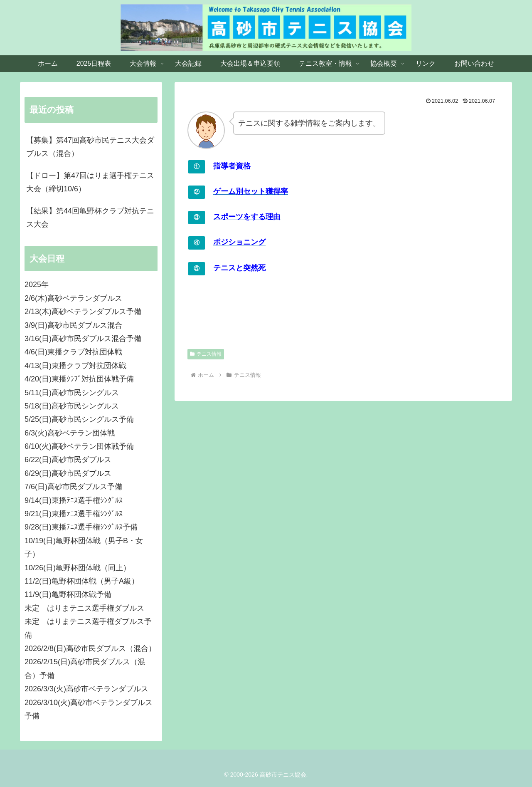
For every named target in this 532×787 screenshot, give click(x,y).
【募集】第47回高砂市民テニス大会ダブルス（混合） (90, 147)
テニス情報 (206, 354)
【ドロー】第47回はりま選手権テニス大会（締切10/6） (90, 182)
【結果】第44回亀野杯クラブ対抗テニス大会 (90, 218)
